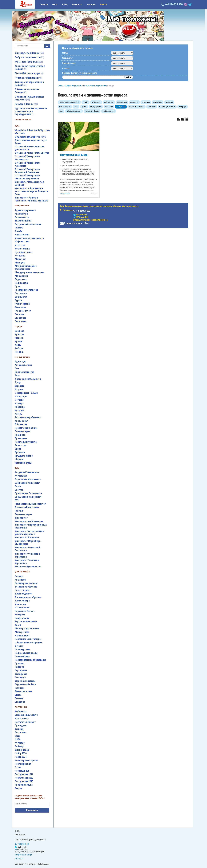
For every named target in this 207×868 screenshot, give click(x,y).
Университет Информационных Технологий (31, 526)
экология (20, 314)
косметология (22, 249)
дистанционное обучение (28, 597)
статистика (21, 732)
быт (17, 368)
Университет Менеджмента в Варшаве (30, 183)
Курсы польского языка (29, 62)
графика (19, 228)
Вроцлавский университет (28, 497)
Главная (44, 4)
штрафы (19, 459)
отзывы (19, 646)
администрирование (25, 210)
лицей (18, 625)
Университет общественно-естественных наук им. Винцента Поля (31, 191)
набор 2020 (21, 753)
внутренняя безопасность (28, 224)
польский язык (22, 657)
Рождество (21, 445)
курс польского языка (26, 622)
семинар (19, 729)
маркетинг (20, 259)
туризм (18, 300)
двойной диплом (24, 594)
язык (17, 736)
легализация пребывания (28, 417)
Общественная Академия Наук (30, 137)
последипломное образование (31, 660)
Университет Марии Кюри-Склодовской (28, 543)
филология (21, 307)
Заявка (103, 4)
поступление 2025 (24, 781)
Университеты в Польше (29, 53)
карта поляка (22, 718)
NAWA (18, 739)
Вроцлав (19, 335)
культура (20, 410)
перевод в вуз (22, 771)
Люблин (19, 348)
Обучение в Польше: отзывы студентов (29, 98)
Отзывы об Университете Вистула (32, 153)
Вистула (19, 490)
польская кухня (23, 431)
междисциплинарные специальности (26, 268)
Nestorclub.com (45, 864)
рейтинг (19, 511)
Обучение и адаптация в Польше (27, 91)
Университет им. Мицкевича (29, 521)
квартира (20, 407)
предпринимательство (27, 290)
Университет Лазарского (27, 537)
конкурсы (20, 615)
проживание (21, 438)
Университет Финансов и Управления (27, 555)
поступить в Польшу (25, 722)
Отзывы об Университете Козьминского (28, 158)
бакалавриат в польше (26, 583)
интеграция (21, 396)
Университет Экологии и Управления (27, 562)
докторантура (22, 601)
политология (22, 283)
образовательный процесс (29, 643)
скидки (18, 788)
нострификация (23, 764)
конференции (22, 618)
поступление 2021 (24, 774)
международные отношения (30, 272)
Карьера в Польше (26, 104)
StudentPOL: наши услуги (29, 73)
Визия (18, 486)
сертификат (21, 670)
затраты (19, 390)
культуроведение (24, 252)
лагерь (18, 414)
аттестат (20, 743)
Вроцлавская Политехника (28, 493)
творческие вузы (23, 514)
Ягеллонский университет (28, 567)
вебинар (19, 746)
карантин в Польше (25, 611)
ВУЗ (17, 500)
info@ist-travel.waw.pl (23, 855)
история (19, 400)
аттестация (21, 476)
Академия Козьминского (27, 472)
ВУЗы (65, 4)
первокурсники (23, 650)
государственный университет (30, 504)
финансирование (24, 691)
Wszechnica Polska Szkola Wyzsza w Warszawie (32, 132)
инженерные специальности (29, 238)
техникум (20, 688)
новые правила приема (27, 760)
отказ (18, 767)
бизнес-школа (22, 590)
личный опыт (22, 421)
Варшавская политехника (28, 479)
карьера (19, 403)
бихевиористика (23, 221)
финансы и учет (23, 311)
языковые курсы (23, 463)
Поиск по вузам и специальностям (95, 86)
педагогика (21, 279)
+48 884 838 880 (172, 4)
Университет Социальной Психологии (28, 549)
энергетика (21, 321)
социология (21, 297)
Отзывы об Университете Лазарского (28, 164)
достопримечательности (28, 379)
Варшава (19, 331)
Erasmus (19, 576)
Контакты (77, 4)
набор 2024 (21, 757)
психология (21, 293)
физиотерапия (22, 304)
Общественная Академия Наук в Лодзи (31, 142)
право (18, 286)
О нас (55, 4)
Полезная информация (29, 78)
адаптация (21, 362)
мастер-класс (22, 632)
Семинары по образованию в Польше (29, 83)
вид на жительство (25, 372)
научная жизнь (22, 636)
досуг (18, 382)
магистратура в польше (27, 629)
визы (17, 375)
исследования (22, 608)
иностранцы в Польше (26, 393)
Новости (91, 4)
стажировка (21, 674)
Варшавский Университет (28, 483)
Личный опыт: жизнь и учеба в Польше (30, 67)
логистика (20, 256)
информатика (22, 242)
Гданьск (19, 338)
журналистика (22, 235)
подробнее (65, 193)
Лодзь (18, 345)
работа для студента (26, 442)
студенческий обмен (25, 684)
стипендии (20, 677)
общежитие (21, 424)
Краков (19, 341)
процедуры (21, 725)
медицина (20, 263)
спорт (18, 449)
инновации (21, 604)
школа (18, 695)
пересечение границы (26, 428)
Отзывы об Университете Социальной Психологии (28, 171)
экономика (20, 318)
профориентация (24, 785)
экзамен (19, 698)
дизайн (19, 231)
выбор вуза (21, 712)
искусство (20, 245)
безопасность (22, 217)
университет (21, 518)
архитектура (21, 214)
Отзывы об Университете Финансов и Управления (28, 177)
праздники (20, 435)
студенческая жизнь (25, 681)
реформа (20, 667)
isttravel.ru (19, 859)
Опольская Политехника (27, 507)
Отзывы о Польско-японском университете (30, 148)
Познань (19, 352)
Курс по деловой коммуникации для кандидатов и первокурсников (31, 111)
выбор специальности (26, 715)
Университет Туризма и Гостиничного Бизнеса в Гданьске (32, 199)
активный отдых (23, 365)
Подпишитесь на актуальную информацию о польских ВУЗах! (30, 797)
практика (20, 663)
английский (21, 580)
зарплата (20, 386)
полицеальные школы (26, 653)
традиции (20, 452)
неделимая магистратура (28, 639)
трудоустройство (24, 456)
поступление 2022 (24, 778)
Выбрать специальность (30, 57)
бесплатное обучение (26, 587)
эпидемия (20, 702)
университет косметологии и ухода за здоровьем (30, 533)
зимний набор (22, 750)
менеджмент (22, 276)
